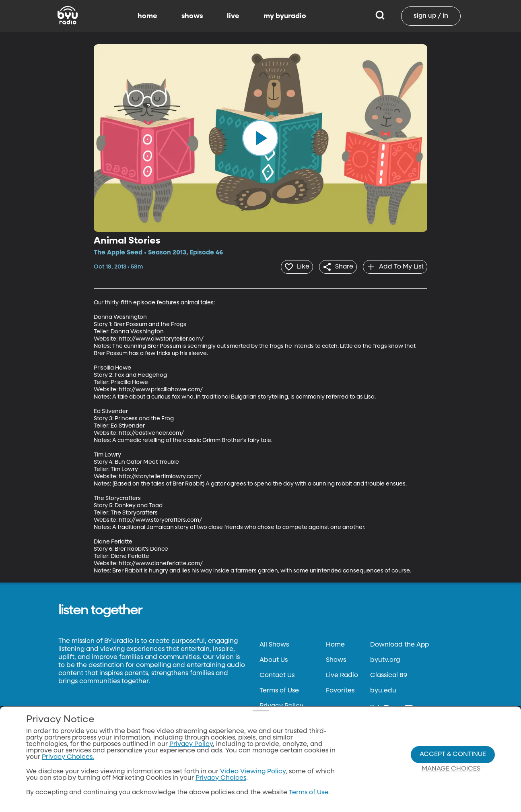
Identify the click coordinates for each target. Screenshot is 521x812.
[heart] (288, 266)
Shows (336, 659)
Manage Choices (451, 769)
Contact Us (277, 674)
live (233, 16)
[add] (393, 266)
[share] (333, 266)
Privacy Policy (281, 705)
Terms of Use (279, 689)
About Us (274, 659)
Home (335, 643)
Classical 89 (389, 674)
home (147, 16)
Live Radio (342, 674)
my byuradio (285, 16)
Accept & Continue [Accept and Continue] (453, 754)
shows (192, 16)
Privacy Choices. (68, 757)
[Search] (380, 16)
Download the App (400, 643)
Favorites (340, 689)
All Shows (274, 643)
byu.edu (383, 689)
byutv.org (385, 659)
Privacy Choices (221, 778)
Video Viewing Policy (253, 772)
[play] (260, 138)
